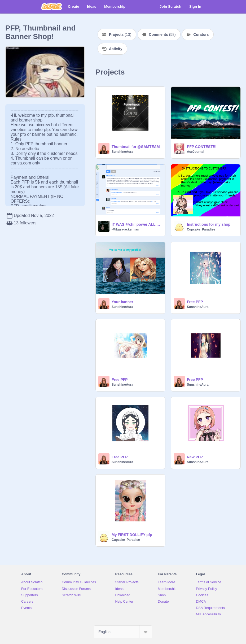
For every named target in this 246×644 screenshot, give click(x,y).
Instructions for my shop (209, 224)
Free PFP (195, 302)
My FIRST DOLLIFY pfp (132, 535)
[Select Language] (123, 632)
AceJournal (196, 152)
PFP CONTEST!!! (202, 147)
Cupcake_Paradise (201, 229)
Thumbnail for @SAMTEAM (136, 147)
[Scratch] (52, 7)
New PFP (195, 457)
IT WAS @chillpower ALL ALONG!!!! (137, 224)
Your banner (122, 302)
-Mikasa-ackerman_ (126, 229)
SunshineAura (122, 152)
